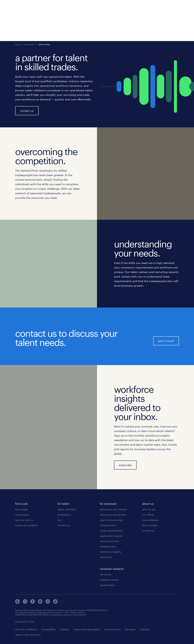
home (18, 44)
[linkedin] (17, 603)
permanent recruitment (113, 509)
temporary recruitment (113, 515)
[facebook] (33, 603)
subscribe (125, 465)
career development (111, 531)
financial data (150, 525)
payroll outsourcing (111, 520)
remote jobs (22, 515)
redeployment (108, 546)
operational (29, 44)
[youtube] (40, 603)
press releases (150, 520)
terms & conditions (26, 629)
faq (59, 520)
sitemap (145, 629)
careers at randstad (26, 525)
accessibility (49, 629)
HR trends (106, 574)
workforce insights (111, 552)
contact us (27, 111)
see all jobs (21, 509)
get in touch (166, 341)
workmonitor (107, 585)
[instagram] (48, 603)
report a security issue (28, 635)
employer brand (109, 580)
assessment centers (111, 536)
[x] (25, 603)
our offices (148, 515)
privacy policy (112, 629)
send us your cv (24, 520)
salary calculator (67, 509)
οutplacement (108, 525)
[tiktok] (55, 603)
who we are (149, 509)
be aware (130, 629)
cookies (65, 629)
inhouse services (110, 541)
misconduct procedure (87, 629)
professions (64, 515)
